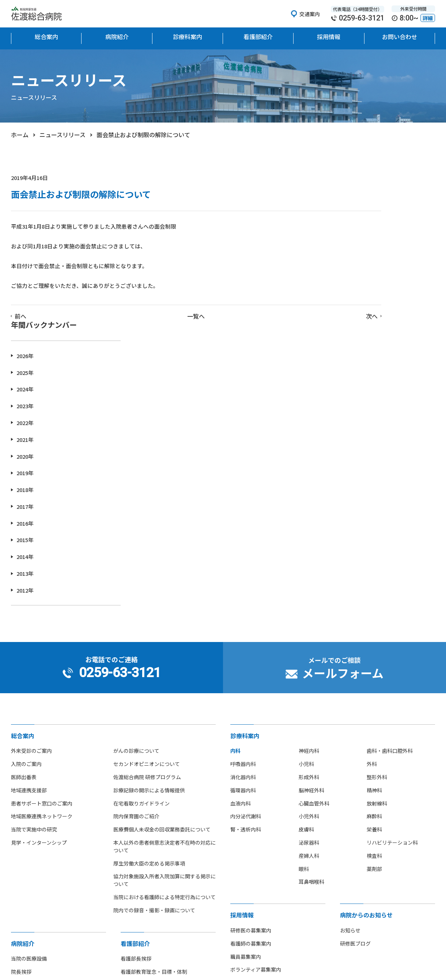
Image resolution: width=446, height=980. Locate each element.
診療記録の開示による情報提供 (149, 644)
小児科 (306, 618)
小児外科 (309, 671)
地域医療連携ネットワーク (42, 671)
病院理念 (21, 839)
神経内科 (309, 605)
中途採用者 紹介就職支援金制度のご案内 (277, 837)
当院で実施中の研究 (34, 684)
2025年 (341, 227)
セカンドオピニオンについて (147, 618)
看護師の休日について (146, 904)
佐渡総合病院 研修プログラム (147, 631)
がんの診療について (136, 605)
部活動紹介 (24, 904)
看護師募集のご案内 (144, 878)
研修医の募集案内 (251, 784)
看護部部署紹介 (139, 865)
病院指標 (21, 917)
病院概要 (21, 852)
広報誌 (19, 931)
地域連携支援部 (29, 644)
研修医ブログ (355, 797)
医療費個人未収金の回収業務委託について (162, 684)
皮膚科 (306, 684)
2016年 (341, 377)
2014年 (341, 411)
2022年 (341, 277)
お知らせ (350, 784)
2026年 (341, 210)
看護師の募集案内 (251, 797)
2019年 (341, 327)
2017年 (341, 361)
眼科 (304, 723)
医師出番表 (24, 631)
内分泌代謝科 (246, 671)
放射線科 (377, 657)
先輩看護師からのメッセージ (154, 891)
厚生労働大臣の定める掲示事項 (149, 717)
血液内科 (241, 657)
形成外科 (309, 631)
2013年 (341, 427)
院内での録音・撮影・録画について (154, 764)
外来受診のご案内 (31, 605)
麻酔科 (374, 671)
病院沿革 (21, 865)
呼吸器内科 (243, 618)
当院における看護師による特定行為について (165, 751)
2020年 (341, 310)
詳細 (428, 18)
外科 (372, 618)
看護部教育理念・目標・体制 (154, 826)
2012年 (341, 444)
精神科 (374, 644)
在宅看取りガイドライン (141, 657)
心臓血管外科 (314, 657)
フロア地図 (24, 878)
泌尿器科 (309, 696)
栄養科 (374, 684)
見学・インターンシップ (39, 696)
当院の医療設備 (29, 813)
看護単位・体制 (139, 852)
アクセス (21, 891)
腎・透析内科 (246, 684)
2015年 (341, 394)
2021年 (341, 294)
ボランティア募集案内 (256, 824)
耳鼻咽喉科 (311, 736)
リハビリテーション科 (392, 696)
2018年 (341, 344)
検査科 (374, 710)
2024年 (341, 243)
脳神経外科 (311, 644)
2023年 (341, 260)
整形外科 (377, 631)
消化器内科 (243, 631)
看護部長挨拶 (136, 813)
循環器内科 (243, 644)
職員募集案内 (246, 811)
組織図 (128, 839)
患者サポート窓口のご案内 (42, 657)
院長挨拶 (21, 826)
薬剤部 (374, 723)
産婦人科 (309, 710)
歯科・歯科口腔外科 (390, 605)
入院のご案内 (26, 618)
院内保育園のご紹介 (136, 671)
